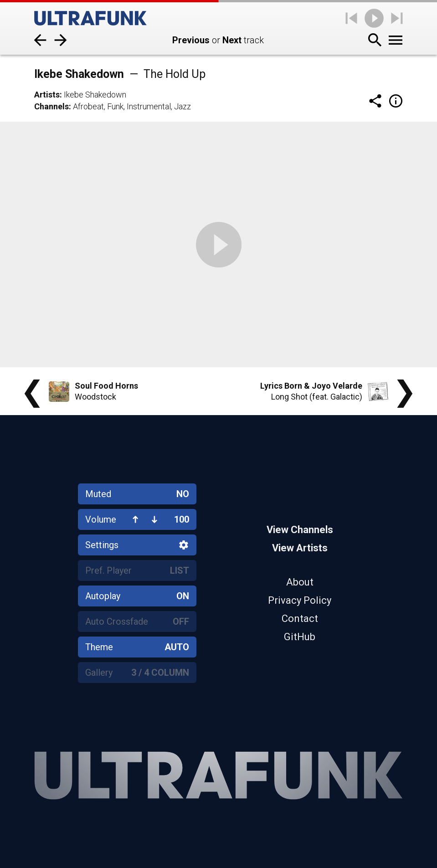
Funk (115, 106)
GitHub (300, 637)
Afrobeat (88, 106)
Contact (300, 619)
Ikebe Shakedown (95, 95)
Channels (51, 106)
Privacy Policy (300, 600)
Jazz (183, 106)
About (300, 582)
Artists (47, 95)
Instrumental (149, 106)
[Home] (90, 18)
